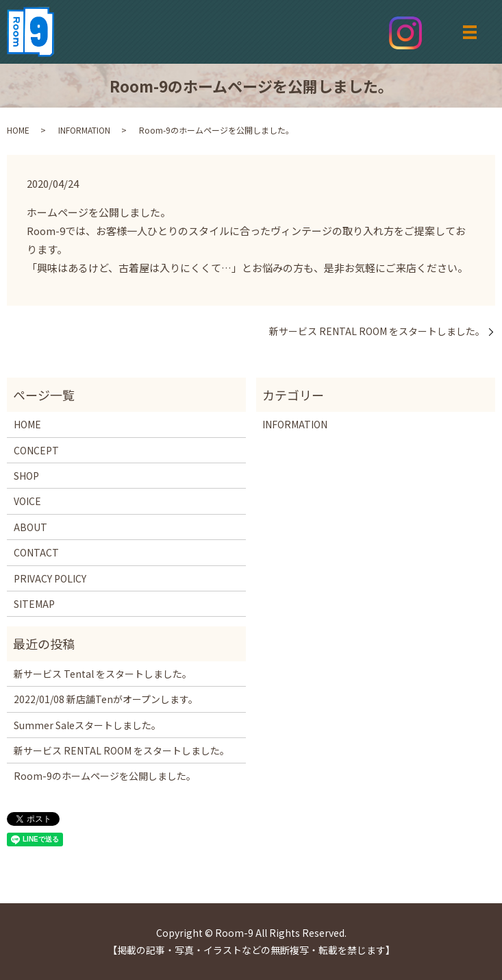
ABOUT (30, 527)
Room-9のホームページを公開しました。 (105, 776)
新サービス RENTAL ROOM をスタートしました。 (377, 331)
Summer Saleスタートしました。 (87, 725)
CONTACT (36, 552)
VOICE (27, 501)
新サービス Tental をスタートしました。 (103, 674)
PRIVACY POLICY (50, 578)
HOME (18, 130)
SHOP (26, 476)
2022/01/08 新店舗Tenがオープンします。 (106, 699)
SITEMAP (34, 604)
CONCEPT (36, 450)
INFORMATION (84, 130)
